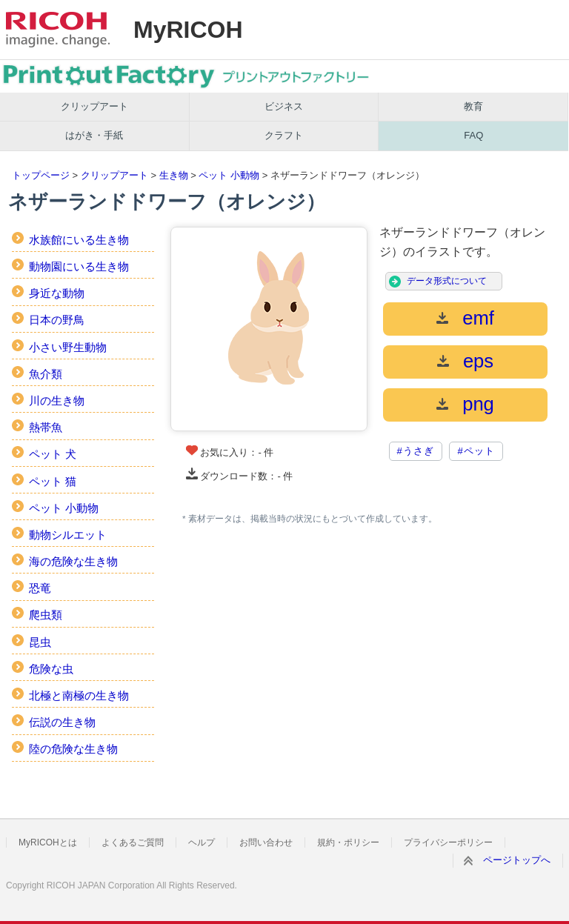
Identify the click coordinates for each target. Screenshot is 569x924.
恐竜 (40, 588)
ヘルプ (202, 842)
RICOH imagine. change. (58, 30)
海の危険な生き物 (73, 561)
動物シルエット (68, 535)
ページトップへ (517, 860)
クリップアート (94, 106)
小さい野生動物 (68, 347)
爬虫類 (46, 615)
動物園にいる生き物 (79, 266)
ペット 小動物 (229, 175)
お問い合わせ (266, 842)
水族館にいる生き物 (79, 240)
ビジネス (284, 106)
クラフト (284, 135)
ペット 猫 (53, 481)
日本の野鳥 (57, 320)
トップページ (41, 175)
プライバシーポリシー (448, 842)
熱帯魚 (46, 427)
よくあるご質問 (133, 842)
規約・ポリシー (348, 842)
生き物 (174, 175)
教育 (473, 106)
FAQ (473, 135)
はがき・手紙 (94, 135)
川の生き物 (57, 400)
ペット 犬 (53, 454)
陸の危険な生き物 (73, 749)
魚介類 (46, 374)
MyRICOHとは (48, 842)
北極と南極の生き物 (79, 695)
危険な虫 (51, 669)
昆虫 (40, 642)
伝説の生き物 (62, 722)
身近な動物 (57, 293)
